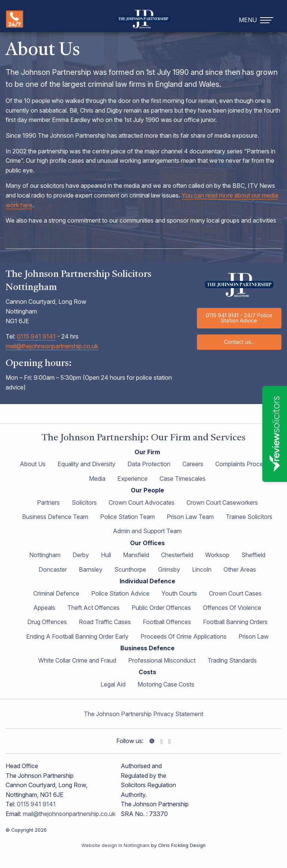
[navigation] (257, 19)
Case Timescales (183, 479)
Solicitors (84, 502)
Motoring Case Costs (166, 684)
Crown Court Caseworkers (222, 502)
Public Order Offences (161, 608)
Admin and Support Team (147, 531)
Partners (48, 502)
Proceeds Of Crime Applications (183, 636)
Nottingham (45, 555)
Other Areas (240, 569)
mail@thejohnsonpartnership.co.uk (52, 346)
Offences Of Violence (232, 608)
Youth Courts (179, 593)
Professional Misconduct (162, 660)
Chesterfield (177, 555)
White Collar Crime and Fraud (77, 660)
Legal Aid (113, 684)
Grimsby (169, 569)
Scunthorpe (130, 569)
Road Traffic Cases (105, 622)
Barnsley (91, 569)
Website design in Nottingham (115, 845)
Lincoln (202, 569)
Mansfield (136, 555)
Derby (81, 555)
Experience (132, 479)
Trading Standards (232, 660)
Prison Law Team (190, 517)
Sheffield (253, 555)
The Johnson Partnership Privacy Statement (143, 714)
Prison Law (254, 636)
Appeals (44, 608)
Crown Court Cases (235, 593)
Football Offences (167, 622)
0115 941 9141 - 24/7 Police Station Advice (239, 318)
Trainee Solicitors (249, 517)
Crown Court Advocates (142, 502)
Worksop (217, 555)
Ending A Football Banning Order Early (77, 636)
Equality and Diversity (87, 464)
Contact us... (239, 342)
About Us (33, 464)
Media (97, 479)
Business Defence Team (55, 517)
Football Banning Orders (235, 622)
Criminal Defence (56, 593)
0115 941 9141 (36, 336)
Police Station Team (127, 517)
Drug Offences (47, 622)
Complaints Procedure (245, 464)
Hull (106, 555)
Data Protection (149, 464)
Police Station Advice (120, 593)
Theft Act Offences (93, 608)
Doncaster (53, 569)
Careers (193, 464)
